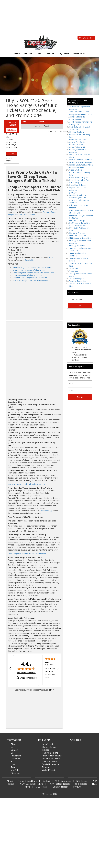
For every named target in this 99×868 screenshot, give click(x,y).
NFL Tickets (82, 781)
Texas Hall (74, 268)
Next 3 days (11, 142)
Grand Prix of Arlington (79, 177)
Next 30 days (11, 147)
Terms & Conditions (28, 781)
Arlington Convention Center (81, 114)
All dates (11, 134)
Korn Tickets (48, 744)
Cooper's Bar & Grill (77, 147)
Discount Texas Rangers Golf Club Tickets (30, 278)
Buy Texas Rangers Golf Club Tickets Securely (26, 484)
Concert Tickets (60, 787)
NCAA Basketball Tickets (32, 784)
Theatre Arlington (76, 278)
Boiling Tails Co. (76, 124)
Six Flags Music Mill (77, 246)
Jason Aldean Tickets (52, 756)
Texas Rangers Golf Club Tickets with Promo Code (33, 273)
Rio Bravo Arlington (77, 233)
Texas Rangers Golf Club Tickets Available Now (27, 554)
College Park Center (77, 142)
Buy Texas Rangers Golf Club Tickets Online (31, 280)
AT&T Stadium (75, 119)
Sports (40, 54)
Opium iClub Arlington (78, 220)
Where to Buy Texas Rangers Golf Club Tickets (32, 268)
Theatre (51, 54)
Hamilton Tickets (50, 753)
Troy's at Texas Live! (78, 281)
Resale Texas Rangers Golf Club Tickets (29, 270)
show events (55, 132)
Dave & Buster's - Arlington (80, 160)
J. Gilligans (73, 193)
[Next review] (58, 669)
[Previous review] (10, 669)
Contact (46, 781)
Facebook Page (46, 511)
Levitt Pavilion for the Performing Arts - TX (78, 196)
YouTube (15, 770)
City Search (64, 54)
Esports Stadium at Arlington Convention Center (81, 166)
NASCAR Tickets (50, 762)
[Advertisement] (48, 18)
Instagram (16, 756)
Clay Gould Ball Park (78, 140)
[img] (26, 669)
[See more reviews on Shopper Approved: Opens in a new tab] (31, 690)
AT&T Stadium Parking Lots (81, 122)
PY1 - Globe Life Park (78, 225)
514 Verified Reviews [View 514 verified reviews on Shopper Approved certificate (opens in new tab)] (26, 673)
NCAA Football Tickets (59, 784)
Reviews (77, 787)
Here (51, 258)
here (47, 412)
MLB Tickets (42, 787)
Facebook (15, 759)
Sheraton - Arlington (78, 236)
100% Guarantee (63, 781)
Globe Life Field (76, 170)
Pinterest (15, 773)
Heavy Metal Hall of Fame (80, 180)
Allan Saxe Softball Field (79, 112)
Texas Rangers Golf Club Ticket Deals (28, 275)
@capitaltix (29, 260)
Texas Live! (74, 271)
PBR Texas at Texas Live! (80, 223)
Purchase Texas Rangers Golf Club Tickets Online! (32, 213)
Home (17, 54)
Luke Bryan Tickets (51, 759)
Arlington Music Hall (77, 117)
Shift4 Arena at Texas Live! (80, 238)
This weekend (10, 138)
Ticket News (79, 54)
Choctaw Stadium (76, 132)
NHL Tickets (81, 784)
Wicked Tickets (49, 770)
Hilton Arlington (76, 182)
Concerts (28, 54)
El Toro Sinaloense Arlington (81, 162)
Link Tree (13, 766)
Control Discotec (76, 145)
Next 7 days (11, 145)
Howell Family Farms (78, 185)
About (10, 781)
